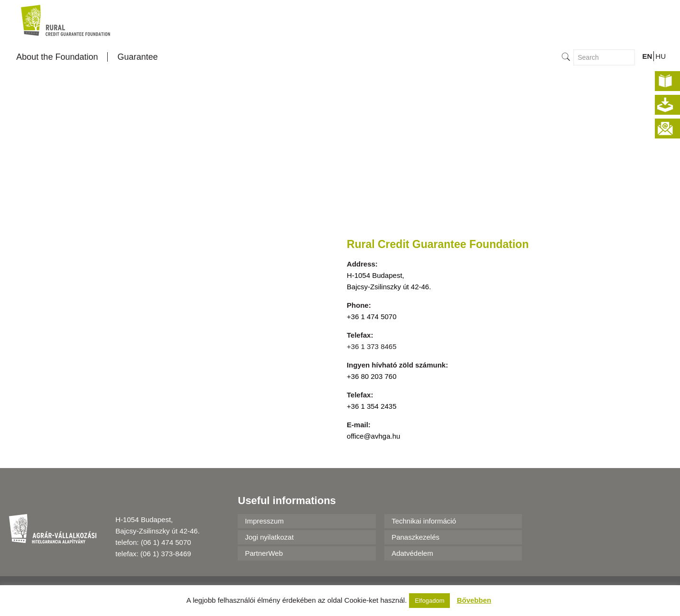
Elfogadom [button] (429, 601)
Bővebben (474, 600)
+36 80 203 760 (372, 376)
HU (661, 56)
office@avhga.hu (374, 436)
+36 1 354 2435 (372, 406)
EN (647, 56)
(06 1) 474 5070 (166, 542)
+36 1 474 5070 (372, 317)
